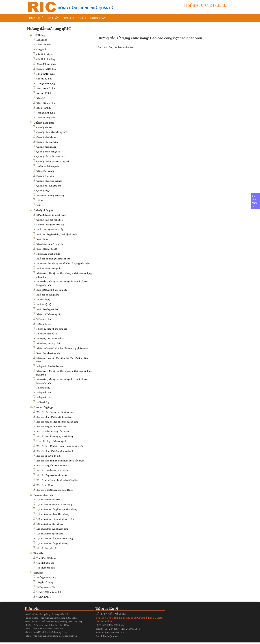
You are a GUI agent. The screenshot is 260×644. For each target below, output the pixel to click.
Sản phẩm (53, 18)
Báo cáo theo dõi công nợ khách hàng (55, 436)
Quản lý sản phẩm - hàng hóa (51, 156)
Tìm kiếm (39, 553)
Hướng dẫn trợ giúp (46, 577)
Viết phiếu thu (44, 319)
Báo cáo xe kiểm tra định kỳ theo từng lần (57, 480)
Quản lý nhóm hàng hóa (48, 152)
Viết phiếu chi (44, 324)
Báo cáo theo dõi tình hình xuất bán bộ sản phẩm (60, 461)
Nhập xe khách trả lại (47, 334)
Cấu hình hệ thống (46, 59)
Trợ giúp (38, 573)
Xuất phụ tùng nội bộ (47, 309)
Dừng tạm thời (44, 45)
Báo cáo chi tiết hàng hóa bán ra (52, 470)
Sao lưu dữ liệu (44, 79)
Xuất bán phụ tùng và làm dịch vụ (53, 259)
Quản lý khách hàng (46, 137)
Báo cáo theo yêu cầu (47, 548)
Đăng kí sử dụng (45, 582)
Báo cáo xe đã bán (45, 485)
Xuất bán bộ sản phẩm (48, 295)
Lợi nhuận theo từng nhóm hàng (52, 543)
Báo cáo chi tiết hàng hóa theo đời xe (55, 490)
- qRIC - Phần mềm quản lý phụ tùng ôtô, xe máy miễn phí (51, 636)
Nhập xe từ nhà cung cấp (49, 314)
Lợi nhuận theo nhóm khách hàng (53, 514)
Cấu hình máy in (45, 54)
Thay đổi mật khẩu (46, 64)
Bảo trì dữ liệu (44, 108)
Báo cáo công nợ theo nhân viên (52, 475)
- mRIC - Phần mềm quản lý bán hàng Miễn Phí (46, 614)
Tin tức (82, 18)
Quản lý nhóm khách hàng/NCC (52, 132)
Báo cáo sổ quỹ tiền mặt (48, 456)
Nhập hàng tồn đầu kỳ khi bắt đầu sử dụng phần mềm (63, 264)
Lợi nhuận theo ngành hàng (50, 534)
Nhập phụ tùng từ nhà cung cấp (52, 329)
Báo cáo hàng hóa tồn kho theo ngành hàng (57, 422)
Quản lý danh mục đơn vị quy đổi (53, 161)
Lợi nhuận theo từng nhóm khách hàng (56, 519)
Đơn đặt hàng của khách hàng (51, 215)
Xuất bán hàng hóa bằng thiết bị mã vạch (57, 234)
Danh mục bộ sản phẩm (48, 166)
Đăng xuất (42, 49)
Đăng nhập (42, 40)
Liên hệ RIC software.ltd (49, 592)
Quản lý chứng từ (43, 210)
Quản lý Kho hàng (45, 176)
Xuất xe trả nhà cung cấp (49, 268)
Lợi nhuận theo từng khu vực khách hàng (57, 509)
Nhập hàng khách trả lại (48, 254)
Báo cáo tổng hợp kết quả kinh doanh (55, 451)
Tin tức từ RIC (44, 597)
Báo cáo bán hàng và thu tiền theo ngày (56, 412)
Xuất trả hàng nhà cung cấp (50, 229)
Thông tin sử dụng (46, 84)
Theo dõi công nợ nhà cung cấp (52, 441)
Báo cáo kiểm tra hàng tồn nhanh (53, 431)
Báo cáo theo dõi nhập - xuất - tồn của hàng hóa (60, 446)
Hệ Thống (39, 35)
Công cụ (68, 18)
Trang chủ (36, 18)
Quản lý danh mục (44, 123)
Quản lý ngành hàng (46, 147)
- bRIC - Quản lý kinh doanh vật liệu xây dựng (46, 632)
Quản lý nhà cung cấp (47, 142)
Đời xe (40, 200)
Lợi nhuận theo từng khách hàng (52, 529)
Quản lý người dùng (46, 69)
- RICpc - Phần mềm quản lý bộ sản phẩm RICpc (47, 625)
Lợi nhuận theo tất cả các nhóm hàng (55, 538)
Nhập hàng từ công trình (48, 343)
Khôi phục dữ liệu (46, 88)
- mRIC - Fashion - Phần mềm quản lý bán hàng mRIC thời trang (54, 621)
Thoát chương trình (46, 118)
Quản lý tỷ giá (43, 191)
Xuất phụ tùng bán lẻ (47, 249)
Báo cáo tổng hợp (43, 408)
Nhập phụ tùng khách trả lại (50, 338)
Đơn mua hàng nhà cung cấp (50, 225)
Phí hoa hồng (43, 402)
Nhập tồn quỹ (43, 300)
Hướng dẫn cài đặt (46, 587)
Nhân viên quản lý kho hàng (50, 195)
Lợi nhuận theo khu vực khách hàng (54, 504)
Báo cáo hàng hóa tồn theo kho (51, 427)
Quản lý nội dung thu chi (49, 186)
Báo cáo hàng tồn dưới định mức (53, 466)
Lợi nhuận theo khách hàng (50, 524)
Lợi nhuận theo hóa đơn (48, 500)
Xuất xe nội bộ (44, 304)
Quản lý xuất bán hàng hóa (50, 220)
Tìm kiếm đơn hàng (46, 558)
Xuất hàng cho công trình (49, 353)
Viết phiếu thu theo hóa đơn (50, 366)
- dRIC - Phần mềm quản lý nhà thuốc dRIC (45, 629)
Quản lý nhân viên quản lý (49, 181)
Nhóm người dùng (46, 74)
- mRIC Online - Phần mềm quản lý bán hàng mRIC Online (51, 618)
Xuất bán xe (42, 239)
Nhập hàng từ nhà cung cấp (50, 244)
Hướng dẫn (98, 18)
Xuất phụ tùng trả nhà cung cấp (52, 290)
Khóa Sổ (41, 98)
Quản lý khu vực (45, 127)
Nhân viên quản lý (45, 171)
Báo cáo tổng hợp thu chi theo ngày (54, 417)
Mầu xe (40, 205)
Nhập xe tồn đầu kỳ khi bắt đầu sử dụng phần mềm (62, 348)
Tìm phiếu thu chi (45, 563)
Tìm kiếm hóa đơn (46, 568)
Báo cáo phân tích (43, 495)
